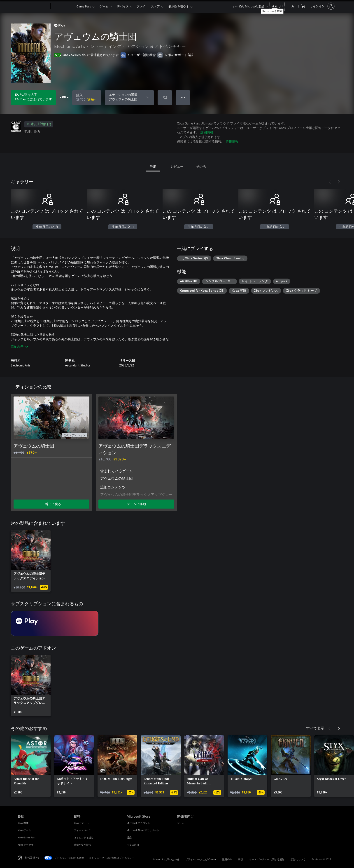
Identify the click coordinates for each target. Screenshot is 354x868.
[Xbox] (63, 6)
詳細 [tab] (153, 166)
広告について (298, 859)
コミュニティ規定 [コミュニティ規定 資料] (84, 837)
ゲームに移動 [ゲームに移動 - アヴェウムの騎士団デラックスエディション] (136, 504)
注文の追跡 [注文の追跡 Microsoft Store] (133, 845)
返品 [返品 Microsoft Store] (129, 837)
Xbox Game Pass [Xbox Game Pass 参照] (27, 837)
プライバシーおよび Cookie (201, 859)
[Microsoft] (33, 6)
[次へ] (339, 182)
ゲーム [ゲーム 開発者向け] (181, 823)
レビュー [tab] (177, 166)
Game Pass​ (84, 6)
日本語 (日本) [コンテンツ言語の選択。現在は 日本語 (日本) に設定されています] (32, 857)
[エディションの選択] (129, 98)
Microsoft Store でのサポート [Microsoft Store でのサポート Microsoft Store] (143, 830)
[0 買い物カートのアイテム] (298, 6)
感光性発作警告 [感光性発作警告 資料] (82, 845)
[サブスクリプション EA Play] (55, 623)
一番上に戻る (51, 504)
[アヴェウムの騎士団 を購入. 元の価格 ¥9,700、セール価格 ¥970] (87, 98)
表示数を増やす (179, 6)
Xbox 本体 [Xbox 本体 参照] (23, 823)
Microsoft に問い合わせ (166, 859)
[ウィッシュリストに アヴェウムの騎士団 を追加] (165, 98)
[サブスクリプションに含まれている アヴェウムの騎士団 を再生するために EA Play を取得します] (33, 98)
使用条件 (227, 859)
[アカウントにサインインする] (322, 6)
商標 (240, 859)
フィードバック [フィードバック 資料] (82, 830)
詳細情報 (207, 132)
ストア (155, 6)
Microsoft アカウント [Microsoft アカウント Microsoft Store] (138, 823)
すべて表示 (315, 728)
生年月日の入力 (47, 227)
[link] (31, 561)
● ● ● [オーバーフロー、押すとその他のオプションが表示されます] (183, 97)
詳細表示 (19, 347)
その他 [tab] (201, 166)
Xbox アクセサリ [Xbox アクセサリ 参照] (27, 845)
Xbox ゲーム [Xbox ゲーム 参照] (24, 830)
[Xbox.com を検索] (277, 6)
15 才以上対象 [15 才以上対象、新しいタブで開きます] (39, 124)
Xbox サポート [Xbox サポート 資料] (82, 823)
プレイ (141, 6)
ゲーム (104, 6)
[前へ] (330, 182)
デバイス (123, 6)
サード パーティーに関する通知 (267, 859)
